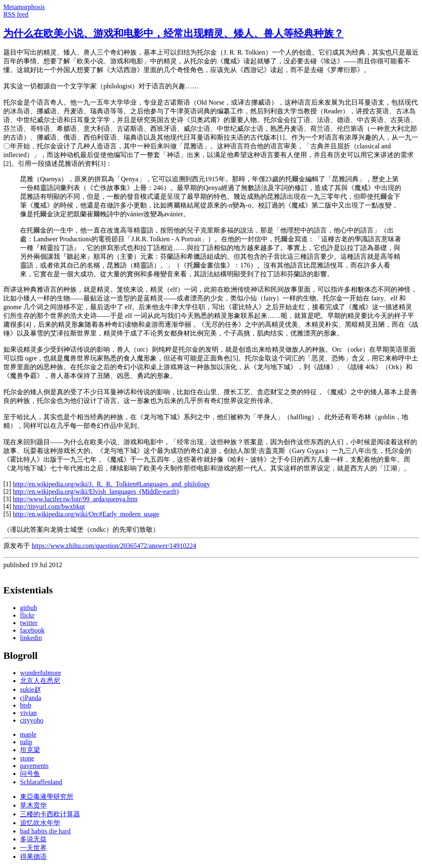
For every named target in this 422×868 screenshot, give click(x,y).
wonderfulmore (41, 673)
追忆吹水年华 (40, 823)
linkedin (31, 638)
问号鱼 (30, 774)
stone (27, 758)
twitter (29, 623)
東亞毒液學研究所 (47, 797)
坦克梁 (30, 750)
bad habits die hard (45, 831)
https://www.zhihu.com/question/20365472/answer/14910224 (114, 546)
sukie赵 (30, 689)
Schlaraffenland (41, 782)
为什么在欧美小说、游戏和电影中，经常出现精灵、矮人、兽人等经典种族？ (173, 33)
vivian (28, 713)
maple (28, 734)
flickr (27, 615)
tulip (26, 742)
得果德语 (33, 857)
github (29, 608)
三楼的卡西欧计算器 (50, 814)
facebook (32, 630)
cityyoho (32, 720)
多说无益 (33, 839)
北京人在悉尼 (40, 681)
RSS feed (16, 14)
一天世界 (33, 848)
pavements (34, 766)
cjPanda (31, 698)
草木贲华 (33, 805)
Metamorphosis (24, 7)
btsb (26, 705)
